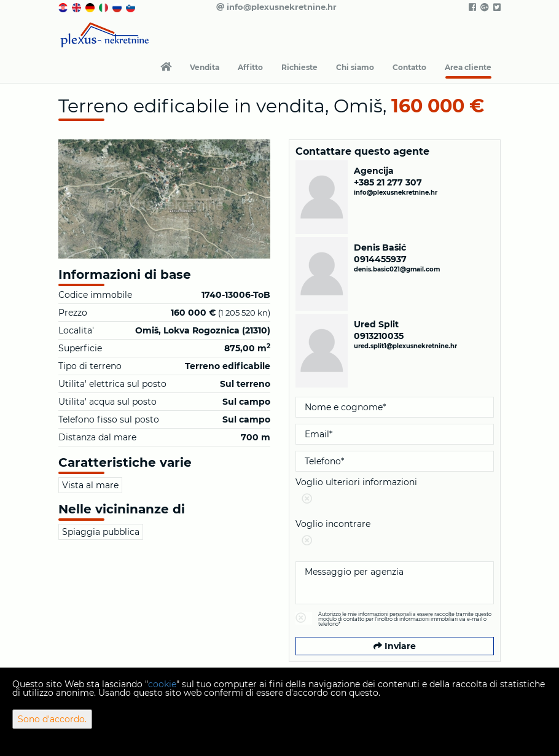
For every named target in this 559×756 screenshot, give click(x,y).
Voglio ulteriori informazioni (395, 493)
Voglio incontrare (395, 535)
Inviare (395, 646)
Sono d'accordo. (52, 719)
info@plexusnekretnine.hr (276, 7)
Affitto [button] (250, 67)
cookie (162, 684)
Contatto (409, 67)
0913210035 (379, 336)
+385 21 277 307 (388, 182)
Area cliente (468, 67)
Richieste (299, 67)
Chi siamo (355, 67)
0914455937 (380, 259)
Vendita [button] (205, 67)
